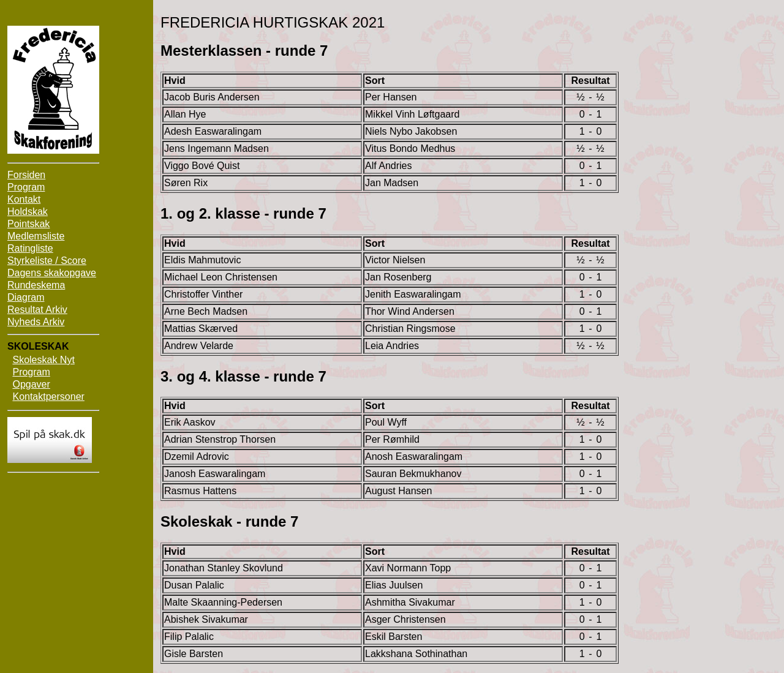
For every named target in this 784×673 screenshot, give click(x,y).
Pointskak (28, 224)
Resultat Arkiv (37, 310)
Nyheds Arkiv (36, 322)
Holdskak (28, 212)
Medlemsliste (36, 236)
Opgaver (31, 384)
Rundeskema (36, 285)
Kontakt (24, 199)
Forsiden (26, 175)
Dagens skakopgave (52, 273)
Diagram (26, 297)
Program (26, 187)
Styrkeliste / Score (47, 261)
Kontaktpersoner (48, 397)
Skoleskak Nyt (43, 360)
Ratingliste (30, 248)
